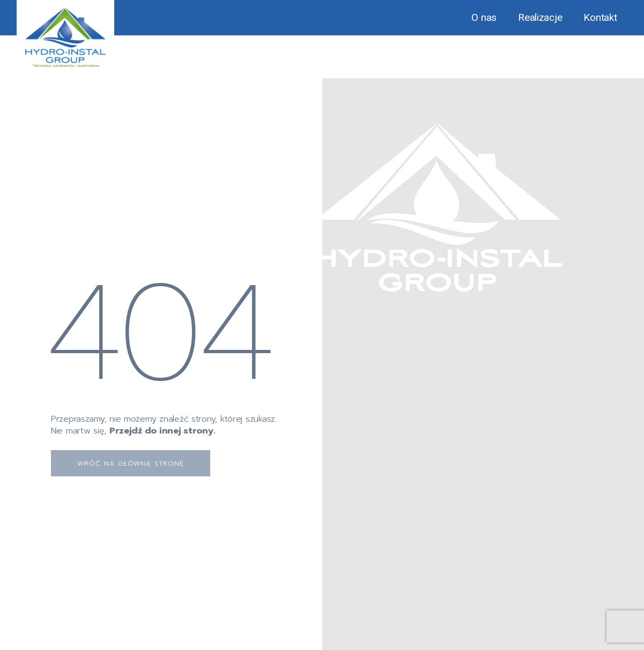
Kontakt (600, 17)
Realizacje (540, 17)
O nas (484, 17)
